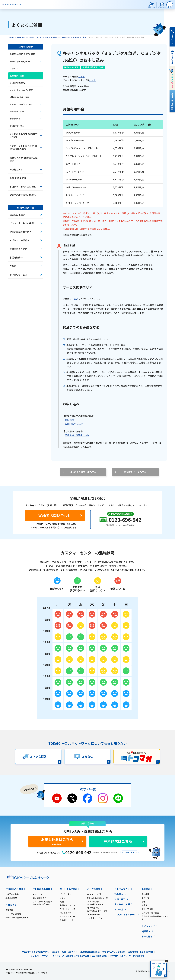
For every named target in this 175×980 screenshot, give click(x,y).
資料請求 (69, 420)
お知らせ (10, 905)
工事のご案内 (11, 898)
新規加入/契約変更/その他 (61, 37)
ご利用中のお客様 (41, 889)
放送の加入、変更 (79, 37)
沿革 (144, 902)
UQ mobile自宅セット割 (98, 898)
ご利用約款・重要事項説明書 (141, 952)
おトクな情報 (94, 889)
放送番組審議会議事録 (90, 952)
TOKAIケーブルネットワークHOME (21, 37)
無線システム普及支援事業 (17, 917)
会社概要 (145, 894)
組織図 (145, 905)
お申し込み (147, 936)
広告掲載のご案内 (100, 956)
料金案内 (119, 894)
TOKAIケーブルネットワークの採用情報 (127, 956)
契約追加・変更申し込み (77, 435)
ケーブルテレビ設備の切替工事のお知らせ (42, 903)
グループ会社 (147, 909)
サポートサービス (68, 909)
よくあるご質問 (42, 37)
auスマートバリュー (96, 894)
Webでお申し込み (74, 424)
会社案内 (146, 889)
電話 (62, 902)
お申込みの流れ (12, 894)
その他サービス (67, 920)
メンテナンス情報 (13, 914)
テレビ (63, 898)
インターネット (67, 894)
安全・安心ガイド (70, 952)
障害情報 (9, 910)
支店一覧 (145, 898)
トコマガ (119, 909)
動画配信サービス (68, 905)
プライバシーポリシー (40, 956)
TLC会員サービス (95, 918)
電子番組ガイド (39, 898)
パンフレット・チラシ (125, 914)
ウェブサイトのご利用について (35, 952)
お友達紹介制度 (94, 914)
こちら (81, 76)
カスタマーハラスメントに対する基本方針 (71, 956)
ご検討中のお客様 (14, 889)
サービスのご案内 (69, 889)
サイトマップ (148, 926)
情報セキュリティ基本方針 (114, 952)
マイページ (37, 894)
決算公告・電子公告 (150, 913)
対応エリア (120, 899)
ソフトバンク (101, 903)
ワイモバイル (101, 909)
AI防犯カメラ (66, 913)
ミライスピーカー (68, 916)
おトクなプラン (122, 889)
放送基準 (56, 952)
